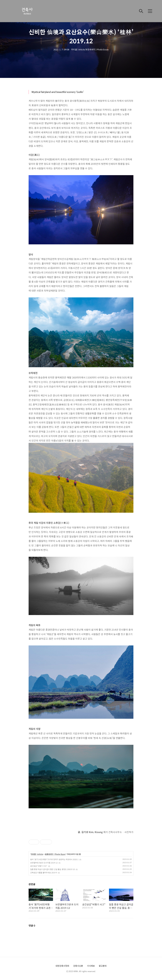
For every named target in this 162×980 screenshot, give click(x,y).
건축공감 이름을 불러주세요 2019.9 (44, 873)
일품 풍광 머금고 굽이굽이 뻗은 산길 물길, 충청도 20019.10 (53, 869)
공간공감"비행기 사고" (39, 866)
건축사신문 (78, 966)
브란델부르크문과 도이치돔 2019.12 (44, 863)
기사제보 (91, 966)
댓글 (32, 926)
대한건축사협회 (62, 966)
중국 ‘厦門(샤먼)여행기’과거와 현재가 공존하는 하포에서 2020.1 (54, 859)
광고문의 (103, 966)
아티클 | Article (37, 854)
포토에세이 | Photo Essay (55, 854)
